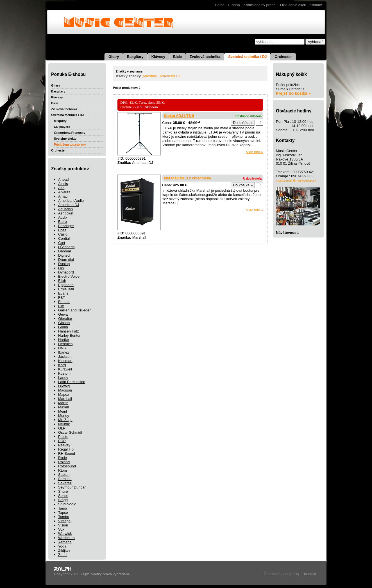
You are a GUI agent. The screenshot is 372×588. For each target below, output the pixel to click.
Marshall (65, 399)
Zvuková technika (205, 57)
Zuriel (63, 555)
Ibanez (64, 352)
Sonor (63, 496)
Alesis (63, 184)
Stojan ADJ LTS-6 (179, 116)
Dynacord (66, 272)
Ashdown (66, 213)
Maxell (63, 407)
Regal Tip (66, 449)
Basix (63, 222)
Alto (61, 188)
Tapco (63, 513)
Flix (61, 306)
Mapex (64, 394)
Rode (63, 458)
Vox (61, 529)
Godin (63, 327)
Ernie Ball (66, 289)
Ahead (63, 179)
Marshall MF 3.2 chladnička (187, 178)
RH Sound (67, 454)
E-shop (234, 5)
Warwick (65, 534)
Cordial (64, 238)
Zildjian (64, 550)
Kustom (64, 373)
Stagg (63, 500)
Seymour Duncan (72, 487)
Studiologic (67, 504)
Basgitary (135, 57)
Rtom (63, 470)
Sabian (64, 475)
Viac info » (255, 152)
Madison (65, 390)
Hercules (65, 344)
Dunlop (64, 264)
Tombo (64, 517)
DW (61, 268)
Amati (63, 196)
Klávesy (158, 57)
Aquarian (65, 209)
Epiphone (66, 285)
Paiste (63, 437)
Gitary (114, 57)
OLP (62, 428)
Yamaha (65, 542)
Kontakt (316, 5)
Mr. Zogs (65, 420)
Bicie (177, 57)
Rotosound (67, 466)
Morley (64, 416)
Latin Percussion (72, 382)
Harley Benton (70, 335)
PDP (62, 441)
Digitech (65, 255)
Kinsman (65, 361)
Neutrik (64, 424)
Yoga (62, 546)
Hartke (63, 340)
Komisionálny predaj (260, 5)
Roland (64, 462)
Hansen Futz (69, 331)
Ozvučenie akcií (293, 5)
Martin (63, 403)
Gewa (63, 314)
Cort (62, 243)
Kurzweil (65, 369)
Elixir (62, 281)
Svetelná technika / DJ (247, 57)
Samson (65, 479)
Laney (63, 378)
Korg (62, 365)
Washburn (66, 538)
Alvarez (64, 192)
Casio (63, 234)
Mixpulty (60, 121)
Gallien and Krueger (74, 310)
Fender (64, 302)
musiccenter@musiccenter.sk (296, 180)
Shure (63, 491)
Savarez (65, 483)
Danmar (65, 251)
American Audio (71, 201)
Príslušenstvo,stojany (70, 144)
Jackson (65, 357)
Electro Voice (69, 276)
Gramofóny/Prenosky (70, 133)
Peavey (64, 445)
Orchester (283, 57)
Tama (63, 508)
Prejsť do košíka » (293, 93)
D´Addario (66, 247)
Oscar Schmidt (70, 432)
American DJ (69, 205)
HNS (62, 348)
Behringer (66, 226)
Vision (63, 525)
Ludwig (64, 386)
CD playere (62, 127)
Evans (63, 293)
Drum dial (66, 260)
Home (220, 5)
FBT (62, 298)
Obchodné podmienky (281, 574)
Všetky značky (128, 76)
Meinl (63, 411)
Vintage (64, 521)
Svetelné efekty (65, 139)
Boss (62, 230)
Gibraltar (65, 319)
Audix (63, 217)
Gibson (64, 323)
